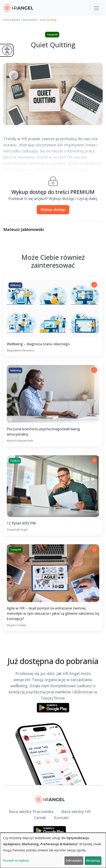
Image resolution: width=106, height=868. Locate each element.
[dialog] (53, 850)
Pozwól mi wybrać (16, 860)
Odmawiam (74, 860)
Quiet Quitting (48, 20)
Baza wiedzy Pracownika (31, 811)
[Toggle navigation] (96, 8)
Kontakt (61, 818)
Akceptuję (93, 860)
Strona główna (12, 20)
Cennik (40, 818)
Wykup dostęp (53, 210)
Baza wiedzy (30, 20)
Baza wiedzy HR (76, 811)
